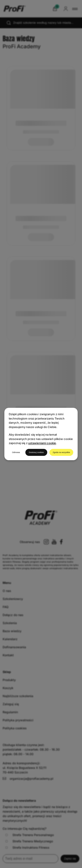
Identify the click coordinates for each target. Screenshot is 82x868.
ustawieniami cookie (42, 443)
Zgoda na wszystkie (61, 452)
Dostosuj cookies (36, 452)
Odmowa (16, 452)
